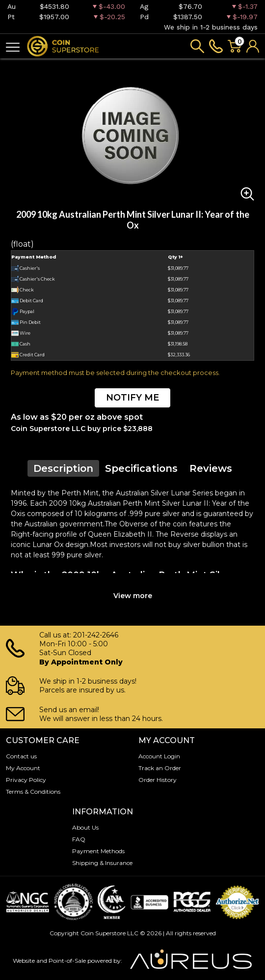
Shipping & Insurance (102, 863)
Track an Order (160, 768)
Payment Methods (98, 851)
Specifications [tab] (141, 468)
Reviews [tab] (211, 468)
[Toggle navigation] (13, 46)
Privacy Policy (26, 780)
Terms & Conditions (33, 792)
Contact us (21, 756)
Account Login (159, 756)
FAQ (79, 839)
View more (133, 596)
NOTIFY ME (132, 398)
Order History (158, 780)
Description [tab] (63, 468)
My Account (23, 768)
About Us (85, 827)
